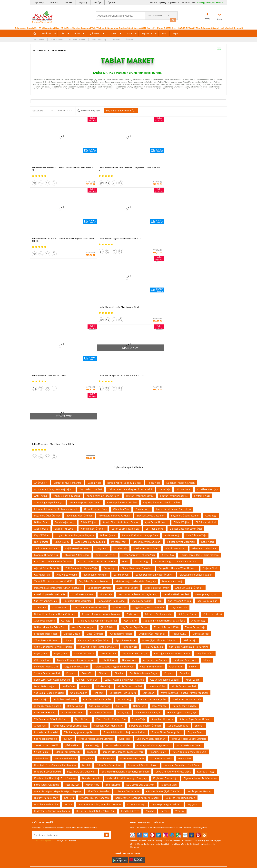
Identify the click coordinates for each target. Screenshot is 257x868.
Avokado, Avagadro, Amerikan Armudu (100, 629)
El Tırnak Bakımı (155, 353)
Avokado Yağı (107, 583)
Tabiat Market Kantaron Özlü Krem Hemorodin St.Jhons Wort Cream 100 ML (152, 156)
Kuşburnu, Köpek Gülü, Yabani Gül (95, 636)
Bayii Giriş (168, 747)
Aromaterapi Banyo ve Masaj (115, 340)
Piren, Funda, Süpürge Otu (111, 544)
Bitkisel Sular (184, 314)
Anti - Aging (41, 321)
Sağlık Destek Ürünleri (46, 373)
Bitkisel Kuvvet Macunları (151, 340)
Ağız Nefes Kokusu (67, 399)
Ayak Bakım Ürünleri (156, 347)
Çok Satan (95, 32)
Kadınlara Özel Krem (65, 524)
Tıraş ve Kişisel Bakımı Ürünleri (96, 563)
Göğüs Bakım (62, 367)
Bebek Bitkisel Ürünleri (176, 419)
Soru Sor (54, 2)
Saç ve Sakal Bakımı (65, 583)
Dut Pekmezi (41, 367)
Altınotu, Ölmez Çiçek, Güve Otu (164, 616)
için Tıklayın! (208, 734)
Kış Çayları (193, 629)
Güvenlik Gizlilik (72, 757)
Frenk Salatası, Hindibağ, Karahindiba (124, 557)
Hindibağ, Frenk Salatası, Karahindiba (55, 590)
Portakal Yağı (130, 472)
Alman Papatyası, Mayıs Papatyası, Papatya (58, 616)
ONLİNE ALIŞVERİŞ (128, 808)
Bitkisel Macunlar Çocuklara (137, 393)
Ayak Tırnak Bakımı (128, 413)
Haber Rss (135, 771)
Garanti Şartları (72, 747)
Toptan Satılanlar (105, 752)
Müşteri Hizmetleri (73, 766)
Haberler (36, 766)
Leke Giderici (109, 485)
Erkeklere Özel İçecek (46, 458)
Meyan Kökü (93, 609)
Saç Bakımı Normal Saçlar (144, 498)
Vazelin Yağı (120, 373)
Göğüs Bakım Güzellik (76, 491)
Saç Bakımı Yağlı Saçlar (148, 537)
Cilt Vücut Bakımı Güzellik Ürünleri (53, 472)
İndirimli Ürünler (105, 732)
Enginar (199, 550)
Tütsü (77, 32)
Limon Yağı (106, 419)
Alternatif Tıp (136, 762)
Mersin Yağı (41, 524)
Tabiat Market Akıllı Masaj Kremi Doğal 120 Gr (151, 267)
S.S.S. (34, 727)
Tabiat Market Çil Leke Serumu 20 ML (49, 267)
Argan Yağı (40, 550)
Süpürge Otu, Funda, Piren (180, 623)
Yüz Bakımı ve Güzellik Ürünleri (51, 544)
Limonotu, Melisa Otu (46, 491)
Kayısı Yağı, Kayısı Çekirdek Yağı (70, 550)
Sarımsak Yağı (122, 399)
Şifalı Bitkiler (119, 432)
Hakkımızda (39, 39)
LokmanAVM (128, 860)
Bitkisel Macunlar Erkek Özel (50, 452)
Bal (160, 426)
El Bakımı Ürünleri (206, 347)
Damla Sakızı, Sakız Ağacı (111, 426)
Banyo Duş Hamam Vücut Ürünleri (178, 393)
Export (176, 32)
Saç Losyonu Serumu (46, 426)
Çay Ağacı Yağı (42, 399)
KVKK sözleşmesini (45, 665)
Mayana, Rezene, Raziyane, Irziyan (76, 485)
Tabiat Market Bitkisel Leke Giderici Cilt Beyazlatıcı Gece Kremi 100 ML (99, 156)
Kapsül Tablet (42, 360)
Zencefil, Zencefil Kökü (166, 452)
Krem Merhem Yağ (45, 537)
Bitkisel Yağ (139, 531)
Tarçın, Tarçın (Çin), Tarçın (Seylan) (199, 380)
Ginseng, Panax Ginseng (48, 531)
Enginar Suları (195, 557)
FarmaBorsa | (115, 702)
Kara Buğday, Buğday (184, 531)
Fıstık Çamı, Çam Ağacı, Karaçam (52, 504)
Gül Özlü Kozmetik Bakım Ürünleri (53, 386)
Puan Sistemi (57, 39)
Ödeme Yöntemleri (73, 732)
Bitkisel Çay (168, 380)
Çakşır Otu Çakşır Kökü (109, 590)
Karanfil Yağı (125, 524)
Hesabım (167, 752)
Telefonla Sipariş (39, 762)
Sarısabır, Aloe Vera (162, 544)
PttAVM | (121, 699)
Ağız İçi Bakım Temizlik (47, 393)
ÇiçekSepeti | (109, 699)
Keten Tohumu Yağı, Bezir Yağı (190, 577)
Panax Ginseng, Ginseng (67, 321)
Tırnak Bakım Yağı (195, 452)
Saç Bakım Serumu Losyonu (94, 406)
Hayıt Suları (185, 583)
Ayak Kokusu (41, 353)
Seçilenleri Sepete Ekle (121, 110)
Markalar (47, 32)
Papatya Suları (169, 609)
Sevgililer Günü (205, 478)
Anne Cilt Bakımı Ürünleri (189, 413)
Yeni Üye (97, 2)
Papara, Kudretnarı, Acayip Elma (140, 360)
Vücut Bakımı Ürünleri (46, 465)
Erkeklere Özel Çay (208, 314)
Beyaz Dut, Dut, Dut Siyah (81, 596)
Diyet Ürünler (82, 544)
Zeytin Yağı (133, 439)
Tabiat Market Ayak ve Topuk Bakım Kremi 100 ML (102, 268)
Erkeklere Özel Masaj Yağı (187, 524)
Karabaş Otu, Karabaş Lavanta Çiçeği (123, 577)
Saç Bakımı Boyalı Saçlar (134, 452)
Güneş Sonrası (201, 458)
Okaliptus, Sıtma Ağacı (77, 380)
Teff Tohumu (113, 609)
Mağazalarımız (39, 757)
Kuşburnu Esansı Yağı (165, 603)
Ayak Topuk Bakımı (44, 445)
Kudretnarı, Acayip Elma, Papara (52, 636)
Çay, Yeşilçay (159, 531)
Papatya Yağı (143, 334)
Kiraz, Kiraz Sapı (136, 629)
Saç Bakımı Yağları (142, 426)
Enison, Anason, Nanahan (151, 563)
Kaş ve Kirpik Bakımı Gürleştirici (173, 334)
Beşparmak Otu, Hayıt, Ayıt (143, 590)
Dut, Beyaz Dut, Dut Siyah (140, 609)
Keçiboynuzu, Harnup (200, 616)
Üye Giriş (112, 2)
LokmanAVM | (95, 699)
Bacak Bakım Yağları (45, 511)
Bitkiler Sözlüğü (137, 757)
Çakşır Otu (102, 373)
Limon (68, 465)
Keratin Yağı (93, 570)
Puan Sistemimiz (105, 747)
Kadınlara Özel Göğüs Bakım (94, 465)
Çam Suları (148, 518)
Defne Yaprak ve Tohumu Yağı (138, 380)
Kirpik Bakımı (193, 504)
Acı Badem (40, 432)
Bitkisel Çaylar (108, 360)
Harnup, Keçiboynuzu (207, 419)
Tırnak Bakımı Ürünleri (118, 570)
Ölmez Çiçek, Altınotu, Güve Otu (160, 465)
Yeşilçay (180, 636)
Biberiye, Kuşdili (91, 603)
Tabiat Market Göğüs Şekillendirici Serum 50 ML (201, 155)
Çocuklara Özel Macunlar (77, 426)
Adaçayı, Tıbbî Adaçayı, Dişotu (154, 570)
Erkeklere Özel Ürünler (146, 373)
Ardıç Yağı (124, 537)
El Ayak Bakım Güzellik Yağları (196, 399)
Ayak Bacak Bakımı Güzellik (90, 367)
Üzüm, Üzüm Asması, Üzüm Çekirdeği (55, 439)
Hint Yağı (98, 518)
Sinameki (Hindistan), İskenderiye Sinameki (125, 596)
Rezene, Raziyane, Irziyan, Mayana (101, 439)
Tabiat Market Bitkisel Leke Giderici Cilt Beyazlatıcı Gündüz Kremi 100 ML (50, 156)
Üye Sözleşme (169, 732)
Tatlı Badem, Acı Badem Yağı (81, 393)
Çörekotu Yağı (104, 511)
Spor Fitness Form (126, 465)
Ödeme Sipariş (71, 727)
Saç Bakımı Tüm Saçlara (123, 518)
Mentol (86, 590)
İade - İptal (69, 742)
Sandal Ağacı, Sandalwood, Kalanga (124, 504)
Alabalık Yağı (198, 445)
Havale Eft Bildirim (73, 762)
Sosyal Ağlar (37, 771)
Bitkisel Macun (72, 458)
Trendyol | (143, 699)
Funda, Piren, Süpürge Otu (166, 557)
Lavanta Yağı (141, 386)
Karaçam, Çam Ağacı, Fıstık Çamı (182, 590)
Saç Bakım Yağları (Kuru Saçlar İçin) (138, 419)
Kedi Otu (69, 623)
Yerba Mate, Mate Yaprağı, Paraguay (127, 603)
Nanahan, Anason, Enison (181, 307)
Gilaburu (104, 498)
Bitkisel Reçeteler (138, 752)
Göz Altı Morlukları (175, 373)
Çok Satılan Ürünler (106, 757)
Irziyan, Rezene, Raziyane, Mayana (75, 360)
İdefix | (159, 702)
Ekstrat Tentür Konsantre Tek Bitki (97, 386)
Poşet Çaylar (130, 445)
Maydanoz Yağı (179, 432)
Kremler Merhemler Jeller (97, 524)
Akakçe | (151, 702)
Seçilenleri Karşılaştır (91, 110)
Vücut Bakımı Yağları (83, 452)
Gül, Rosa (88, 583)
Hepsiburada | (157, 699)
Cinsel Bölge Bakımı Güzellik (50, 419)
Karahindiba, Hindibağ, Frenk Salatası (55, 603)
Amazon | (132, 699)
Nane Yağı (164, 314)
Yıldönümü (69, 511)
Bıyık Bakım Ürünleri (91, 314)
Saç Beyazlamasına (178, 550)
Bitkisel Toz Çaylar (64, 353)
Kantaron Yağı (108, 478)
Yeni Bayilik (168, 742)
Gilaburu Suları (158, 577)
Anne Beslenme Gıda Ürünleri (103, 321)
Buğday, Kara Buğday (46, 623)
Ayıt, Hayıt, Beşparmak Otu (166, 629)
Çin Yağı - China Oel (87, 504)
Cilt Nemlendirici (213, 439)
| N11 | (84, 699)
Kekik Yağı (125, 563)
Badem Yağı (94, 307)
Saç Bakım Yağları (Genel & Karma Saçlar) (178, 386)
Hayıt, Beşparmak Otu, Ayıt (182, 537)
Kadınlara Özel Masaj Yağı (108, 550)
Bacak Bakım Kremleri (95, 399)
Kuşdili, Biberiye (130, 636)
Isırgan (68, 629)
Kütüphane (135, 727)
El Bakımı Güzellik (153, 472)
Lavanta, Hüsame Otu (46, 380)
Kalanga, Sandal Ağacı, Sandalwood (114, 491)
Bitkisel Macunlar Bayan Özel (186, 353)
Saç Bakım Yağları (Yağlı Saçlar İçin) (189, 472)
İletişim (130, 39)
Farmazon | (129, 702)
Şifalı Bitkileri (72, 570)
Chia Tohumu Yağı (196, 360)
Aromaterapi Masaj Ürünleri (85, 327)
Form (129, 32)
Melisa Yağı (190, 465)
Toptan (113, 32)
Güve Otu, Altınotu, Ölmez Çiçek (173, 596)
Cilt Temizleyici (42, 485)
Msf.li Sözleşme (72, 752)
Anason (85, 511)
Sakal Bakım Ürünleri (99, 413)
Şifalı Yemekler (137, 747)
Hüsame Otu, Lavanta (128, 616)
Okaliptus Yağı (121, 334)
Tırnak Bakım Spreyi (83, 419)
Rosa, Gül (87, 498)
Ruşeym (68, 563)
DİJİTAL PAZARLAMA (128, 831)
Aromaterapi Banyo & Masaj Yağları (54, 314)
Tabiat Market (58, 50)
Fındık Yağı (109, 393)
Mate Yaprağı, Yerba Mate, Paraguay (136, 406)
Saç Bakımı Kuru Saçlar (135, 478)
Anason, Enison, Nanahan (95, 623)
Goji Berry (121, 531)
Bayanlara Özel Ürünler (47, 340)
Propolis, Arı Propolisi (46, 557)
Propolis (71, 498)
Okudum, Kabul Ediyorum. (54, 665)
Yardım (116, 39)
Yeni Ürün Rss (136, 776)
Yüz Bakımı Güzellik (161, 583)
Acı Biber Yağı (172, 360)
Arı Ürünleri (41, 307)
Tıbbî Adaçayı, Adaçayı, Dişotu (81, 557)
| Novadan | (101, 702)
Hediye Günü (179, 458)
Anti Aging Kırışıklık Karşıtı (49, 327)
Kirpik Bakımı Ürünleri (130, 511)
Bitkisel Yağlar (89, 347)
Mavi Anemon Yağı (172, 406)
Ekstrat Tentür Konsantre (68, 307)
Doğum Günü (210, 393)
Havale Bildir (169, 757)
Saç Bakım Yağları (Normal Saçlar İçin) (164, 445)
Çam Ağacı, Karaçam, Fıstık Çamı (172, 478)
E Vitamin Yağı (202, 321)
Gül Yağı (66, 445)
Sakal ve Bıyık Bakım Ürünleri (195, 544)
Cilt (63, 32)
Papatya (150, 636)
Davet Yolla (103, 762)
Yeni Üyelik (168, 727)
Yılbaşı (207, 485)
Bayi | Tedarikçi (99, 39)
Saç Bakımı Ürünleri (73, 537)
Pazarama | (171, 699)
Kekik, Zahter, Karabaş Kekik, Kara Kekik (137, 623)
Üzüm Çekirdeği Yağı (95, 334)
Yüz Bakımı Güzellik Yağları (49, 518)
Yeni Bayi (68, 2)
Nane (125, 386)
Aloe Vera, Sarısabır (99, 616)
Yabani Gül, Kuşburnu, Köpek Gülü (53, 406)
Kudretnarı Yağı (206, 596)
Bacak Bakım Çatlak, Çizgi (125, 353)
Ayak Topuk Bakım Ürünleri (122, 327)
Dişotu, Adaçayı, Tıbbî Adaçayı (200, 603)
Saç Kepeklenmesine (46, 563)
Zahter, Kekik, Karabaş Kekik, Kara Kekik (130, 314)
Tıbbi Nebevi (136, 732)
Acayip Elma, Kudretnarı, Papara (121, 347)
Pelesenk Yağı (119, 367)
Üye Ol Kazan (103, 727)
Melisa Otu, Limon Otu (68, 577)
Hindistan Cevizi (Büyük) (47, 596)
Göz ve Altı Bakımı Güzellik (165, 504)
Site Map (134, 766)
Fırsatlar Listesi (104, 737)
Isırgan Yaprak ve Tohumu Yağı (124, 307)
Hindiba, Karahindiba (46, 629)
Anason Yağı (176, 491)
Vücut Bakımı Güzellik (132, 583)
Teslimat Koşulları (73, 737)
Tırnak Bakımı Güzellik (46, 570)
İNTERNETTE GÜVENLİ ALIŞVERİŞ (128, 819)
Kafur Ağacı (208, 367)
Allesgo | (141, 702)
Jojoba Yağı (154, 307)
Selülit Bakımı (42, 577)
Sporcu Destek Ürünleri (47, 498)
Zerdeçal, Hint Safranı (155, 485)
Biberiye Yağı (129, 485)
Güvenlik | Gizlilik (77, 39)
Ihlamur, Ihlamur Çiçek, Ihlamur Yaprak (56, 334)
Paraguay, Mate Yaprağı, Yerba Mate (97, 445)
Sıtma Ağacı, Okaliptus (47, 609)
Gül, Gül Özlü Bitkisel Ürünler (90, 432)
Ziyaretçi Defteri (39, 776)
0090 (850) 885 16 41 (205, 746)
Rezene (165, 636)
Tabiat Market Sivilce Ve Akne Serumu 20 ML (200, 211)
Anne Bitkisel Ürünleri (93, 353)
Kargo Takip (39, 2)
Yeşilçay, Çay (72, 609)
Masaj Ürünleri (95, 458)
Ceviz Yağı (211, 340)
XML (164, 32)
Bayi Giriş (83, 2)
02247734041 (191, 2)
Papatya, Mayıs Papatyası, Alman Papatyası (58, 413)
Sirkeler (193, 491)
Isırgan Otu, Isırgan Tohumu (148, 432)
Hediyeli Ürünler (105, 742)
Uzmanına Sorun (39, 742)
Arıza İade (168, 762)
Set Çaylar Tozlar (188, 439)
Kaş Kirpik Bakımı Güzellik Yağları (162, 327)
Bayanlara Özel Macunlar (185, 340)
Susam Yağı (139, 544)
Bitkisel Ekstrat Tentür (157, 413)
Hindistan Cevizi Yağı (185, 485)
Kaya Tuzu (147, 32)
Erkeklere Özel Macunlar (158, 439)
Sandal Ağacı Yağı (65, 347)
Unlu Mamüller (157, 511)
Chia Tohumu (60, 432)
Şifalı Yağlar (136, 742)
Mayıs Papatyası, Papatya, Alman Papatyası (184, 518)
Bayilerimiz (37, 752)
